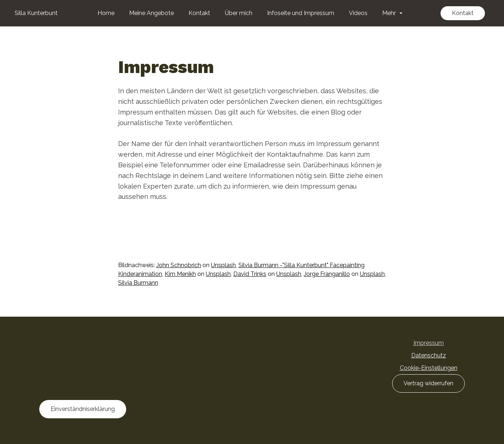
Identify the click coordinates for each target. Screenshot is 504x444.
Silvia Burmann (138, 283)
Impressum (429, 343)
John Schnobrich (179, 265)
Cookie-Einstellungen (429, 368)
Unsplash (223, 265)
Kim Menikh (180, 274)
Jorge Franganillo (327, 274)
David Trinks (250, 274)
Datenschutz (429, 355)
